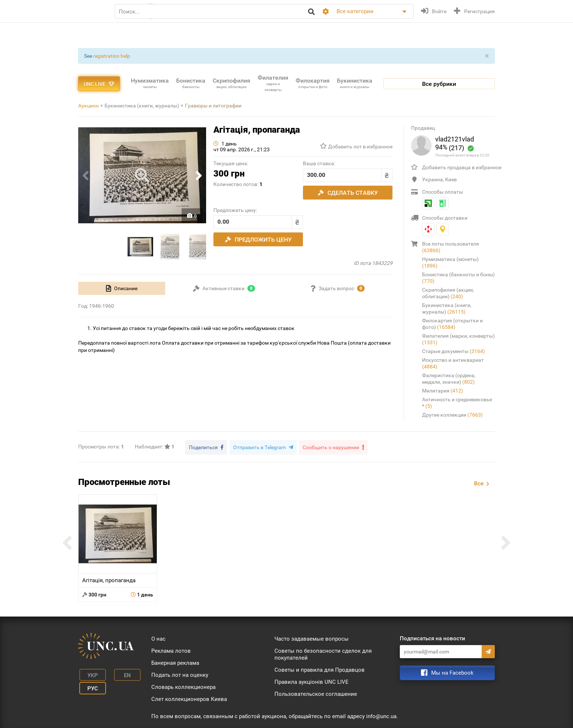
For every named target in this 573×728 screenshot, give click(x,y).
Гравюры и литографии (213, 106)
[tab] (122, 288)
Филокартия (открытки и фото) (452, 324)
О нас (158, 638)
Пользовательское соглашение (316, 693)
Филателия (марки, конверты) (458, 339)
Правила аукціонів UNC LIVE (312, 681)
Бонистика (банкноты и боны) (458, 278)
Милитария (443, 391)
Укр (89, 673)
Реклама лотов (171, 650)
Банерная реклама (175, 662)
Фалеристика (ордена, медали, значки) (449, 379)
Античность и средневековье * (457, 403)
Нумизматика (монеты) (450, 262)
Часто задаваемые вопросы (312, 638)
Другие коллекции (452, 415)
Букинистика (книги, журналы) (142, 106)
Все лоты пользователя (451, 247)
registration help (112, 56)
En (120, 673)
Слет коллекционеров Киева (189, 698)
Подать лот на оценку (180, 674)
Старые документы (454, 351)
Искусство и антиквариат (453, 363)
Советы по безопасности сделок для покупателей (323, 653)
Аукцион (88, 106)
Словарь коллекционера (183, 686)
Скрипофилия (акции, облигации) (448, 293)
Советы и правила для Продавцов (320, 669)
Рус (89, 684)
